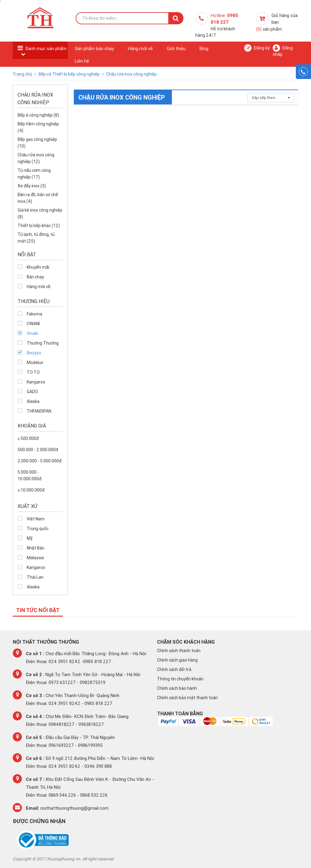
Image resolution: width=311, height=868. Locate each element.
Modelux (35, 363)
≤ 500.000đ (28, 438)
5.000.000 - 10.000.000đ (29, 475)
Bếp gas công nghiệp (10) (37, 143)
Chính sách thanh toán (179, 651)
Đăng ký (257, 48)
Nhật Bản (36, 548)
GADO (32, 392)
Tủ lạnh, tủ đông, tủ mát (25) (36, 238)
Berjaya (34, 353)
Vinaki (32, 333)
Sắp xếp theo (271, 98)
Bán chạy (35, 277)
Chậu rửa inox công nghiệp (131, 74)
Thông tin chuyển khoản (180, 679)
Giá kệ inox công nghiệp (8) (40, 213)
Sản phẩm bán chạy (94, 48)
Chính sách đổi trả (174, 669)
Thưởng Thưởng (43, 343)
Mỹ (30, 538)
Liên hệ (82, 61)
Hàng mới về (140, 48)
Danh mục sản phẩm (46, 48)
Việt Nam (36, 519)
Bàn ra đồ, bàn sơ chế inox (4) (38, 198)
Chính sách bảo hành (177, 688)
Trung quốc (38, 529)
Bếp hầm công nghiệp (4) (38, 127)
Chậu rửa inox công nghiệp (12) (36, 158)
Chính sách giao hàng (177, 660)
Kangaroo (36, 382)
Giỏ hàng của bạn (277, 22)
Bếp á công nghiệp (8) (38, 115)
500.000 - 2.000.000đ (38, 450)
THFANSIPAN (39, 411)
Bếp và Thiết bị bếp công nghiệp (70, 74)
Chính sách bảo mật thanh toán (187, 698)
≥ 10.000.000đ (31, 490)
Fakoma (34, 314)
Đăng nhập (283, 51)
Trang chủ (23, 74)
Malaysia (35, 558)
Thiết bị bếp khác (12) (39, 226)
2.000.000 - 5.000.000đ (39, 461)
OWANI (33, 324)
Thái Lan (35, 577)
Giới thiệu (176, 48)
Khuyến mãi (38, 267)
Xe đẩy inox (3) (32, 186)
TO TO (33, 372)
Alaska (33, 401)
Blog (204, 48)
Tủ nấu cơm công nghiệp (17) (34, 174)
